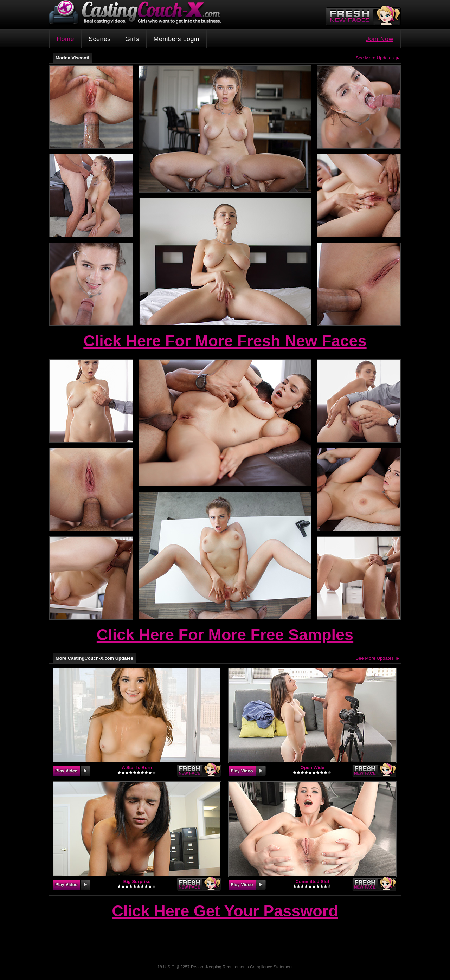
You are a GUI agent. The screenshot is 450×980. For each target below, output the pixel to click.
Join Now (380, 39)
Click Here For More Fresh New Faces (225, 341)
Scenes (100, 39)
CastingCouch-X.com (137, 14)
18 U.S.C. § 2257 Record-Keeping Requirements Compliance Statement (225, 967)
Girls (132, 39)
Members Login (177, 39)
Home (65, 39)
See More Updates (375, 58)
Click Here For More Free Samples (225, 635)
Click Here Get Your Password (225, 911)
